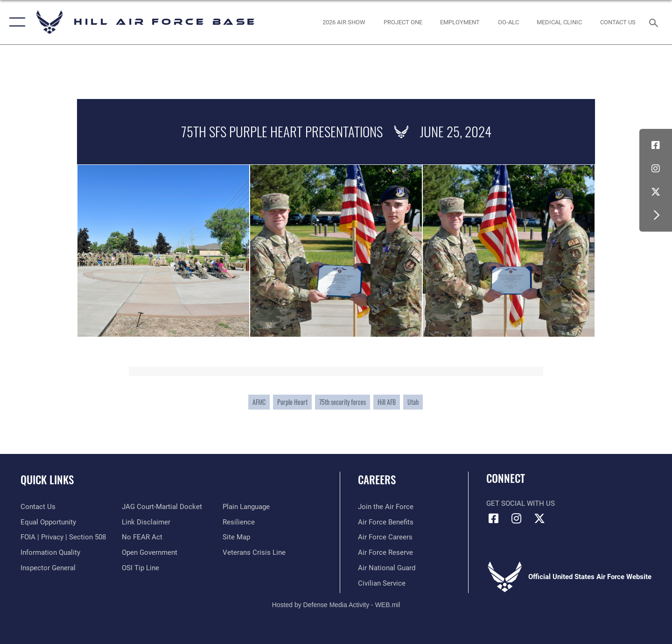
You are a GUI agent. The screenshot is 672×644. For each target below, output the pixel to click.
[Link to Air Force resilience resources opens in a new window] (239, 522)
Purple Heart (292, 402)
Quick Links (47, 480)
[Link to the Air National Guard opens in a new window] (387, 568)
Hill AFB (387, 402)
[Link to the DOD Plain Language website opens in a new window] (246, 507)
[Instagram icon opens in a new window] (656, 169)
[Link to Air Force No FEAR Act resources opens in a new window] (142, 537)
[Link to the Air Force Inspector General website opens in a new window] (48, 568)
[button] (15, 22)
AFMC (259, 402)
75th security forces (343, 402)
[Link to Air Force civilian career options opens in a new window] (382, 583)
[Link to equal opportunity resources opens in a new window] (48, 522)
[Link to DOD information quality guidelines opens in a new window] (50, 552)
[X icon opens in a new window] (656, 192)
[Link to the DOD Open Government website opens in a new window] (150, 552)
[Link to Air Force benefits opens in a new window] (386, 522)
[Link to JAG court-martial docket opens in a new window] (162, 507)
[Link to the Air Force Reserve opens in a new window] (385, 552)
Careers (377, 480)
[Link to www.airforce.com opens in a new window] (386, 507)
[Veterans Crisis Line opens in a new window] (254, 552)
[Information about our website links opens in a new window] (146, 522)
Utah (413, 402)
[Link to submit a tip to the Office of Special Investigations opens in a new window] (140, 568)
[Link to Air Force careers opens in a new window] (385, 537)
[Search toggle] (655, 22)
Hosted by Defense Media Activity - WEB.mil (336, 605)
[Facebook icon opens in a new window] (656, 145)
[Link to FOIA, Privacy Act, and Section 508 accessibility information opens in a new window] (63, 537)
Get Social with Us (521, 503)
